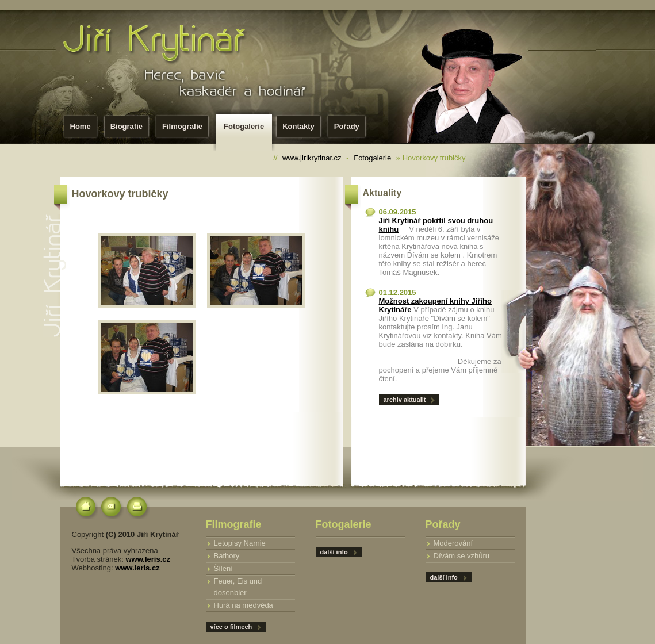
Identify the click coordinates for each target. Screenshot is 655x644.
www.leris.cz (148, 559)
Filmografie (182, 126)
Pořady (347, 126)
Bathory (227, 556)
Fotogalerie (246, 130)
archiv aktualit (405, 400)
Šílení (223, 568)
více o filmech (231, 627)
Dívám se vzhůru (462, 556)
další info (444, 577)
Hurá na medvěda (244, 605)
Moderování (453, 543)
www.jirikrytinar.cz (312, 158)
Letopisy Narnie (240, 543)
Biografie (127, 126)
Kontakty (298, 126)
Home (81, 126)
